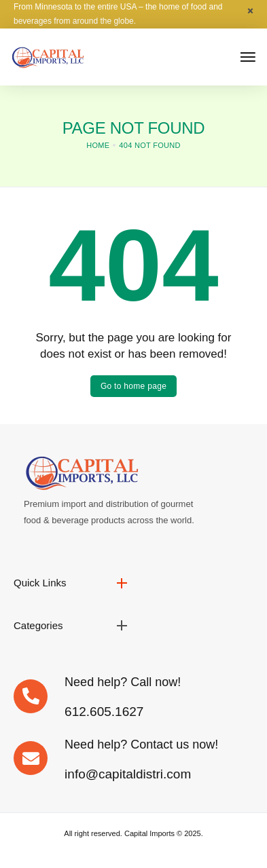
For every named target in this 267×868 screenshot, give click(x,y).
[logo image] (48, 56)
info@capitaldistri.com (128, 774)
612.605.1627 (104, 712)
